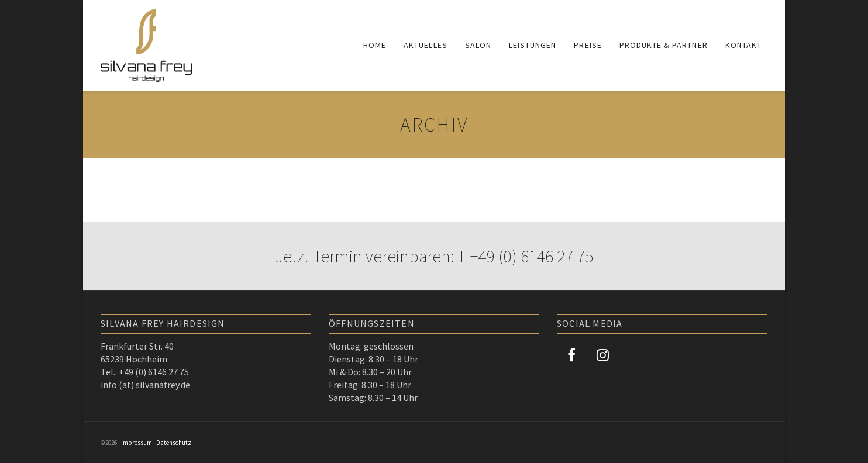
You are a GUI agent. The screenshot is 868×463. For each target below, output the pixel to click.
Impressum (137, 443)
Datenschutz (174, 443)
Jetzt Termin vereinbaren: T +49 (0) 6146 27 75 (434, 256)
